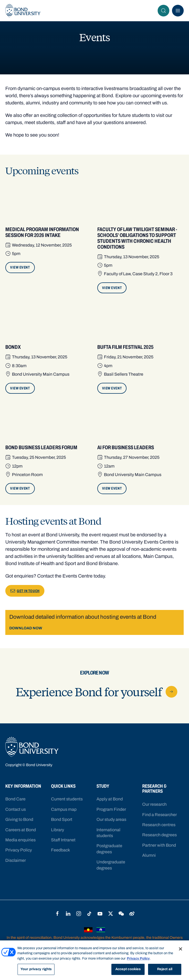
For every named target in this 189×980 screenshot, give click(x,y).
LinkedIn (68, 914)
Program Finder (111, 809)
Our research (154, 804)
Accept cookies (128, 969)
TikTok (89, 914)
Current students (67, 799)
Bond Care (15, 799)
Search (165, 11)
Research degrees (159, 835)
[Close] (180, 949)
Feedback (60, 850)
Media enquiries (20, 840)
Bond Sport (62, 819)
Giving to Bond (19, 819)
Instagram (79, 914)
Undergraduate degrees (111, 865)
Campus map (64, 809)
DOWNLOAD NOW (26, 628)
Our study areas (111, 819)
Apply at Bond (110, 799)
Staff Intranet (63, 840)
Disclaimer (16, 860)
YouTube (100, 914)
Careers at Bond (21, 830)
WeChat (121, 914)
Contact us (16, 809)
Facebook (57, 914)
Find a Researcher (159, 815)
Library (58, 830)
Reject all (165, 969)
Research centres (159, 825)
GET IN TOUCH (25, 591)
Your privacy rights (36, 969)
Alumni (149, 855)
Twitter (111, 914)
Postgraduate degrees (109, 849)
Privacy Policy (19, 850)
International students (108, 833)
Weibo (132, 914)
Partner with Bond (159, 845)
